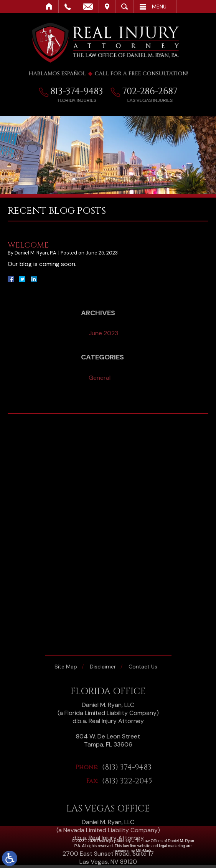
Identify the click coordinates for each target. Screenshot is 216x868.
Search (124, 7)
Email (88, 7)
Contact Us (143, 767)
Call (68, 7)
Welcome (28, 245)
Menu (159, 7)
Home (49, 7)
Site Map (66, 767)
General (138, 378)
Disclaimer (103, 767)
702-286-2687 (153, 91)
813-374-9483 (80, 91)
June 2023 (141, 333)
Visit (107, 7)
